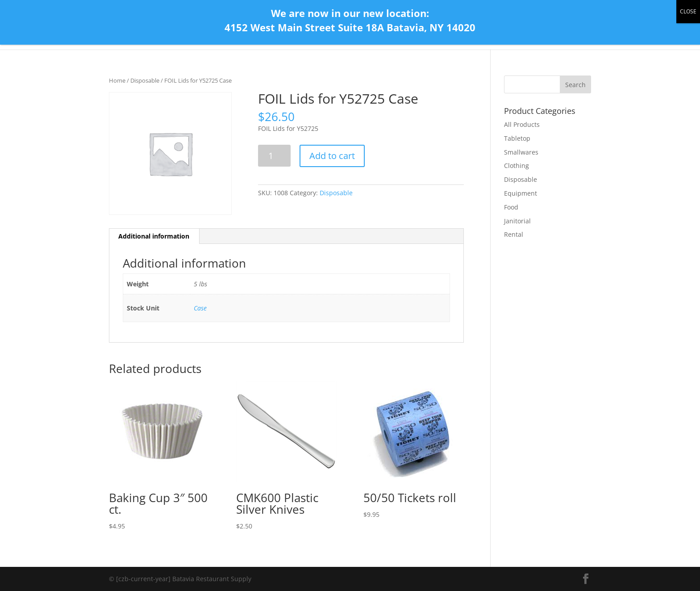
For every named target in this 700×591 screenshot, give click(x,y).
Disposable (145, 80)
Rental (514, 234)
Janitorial (517, 221)
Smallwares (521, 152)
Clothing (517, 166)
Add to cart (332, 156)
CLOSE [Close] (688, 11)
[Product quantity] (274, 156)
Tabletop (517, 138)
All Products (522, 124)
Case (200, 308)
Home (117, 80)
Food (511, 207)
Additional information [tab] (154, 236)
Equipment (521, 193)
